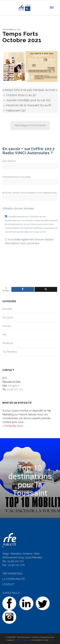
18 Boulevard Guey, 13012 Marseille (22, 557)
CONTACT (8, 584)
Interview (7, 326)
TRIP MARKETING (12, 574)
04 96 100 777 (15, 389)
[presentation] (16, 261)
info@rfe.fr (14, 386)
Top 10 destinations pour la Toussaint (30, 481)
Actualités (7, 309)
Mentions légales (23, 640)
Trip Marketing (10, 352)
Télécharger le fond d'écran (30, 125)
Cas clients (8, 317)
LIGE (52, 640)
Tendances (8, 343)
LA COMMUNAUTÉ (14, 579)
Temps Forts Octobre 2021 (22, 37)
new (4, 335)
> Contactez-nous (13, 426)
